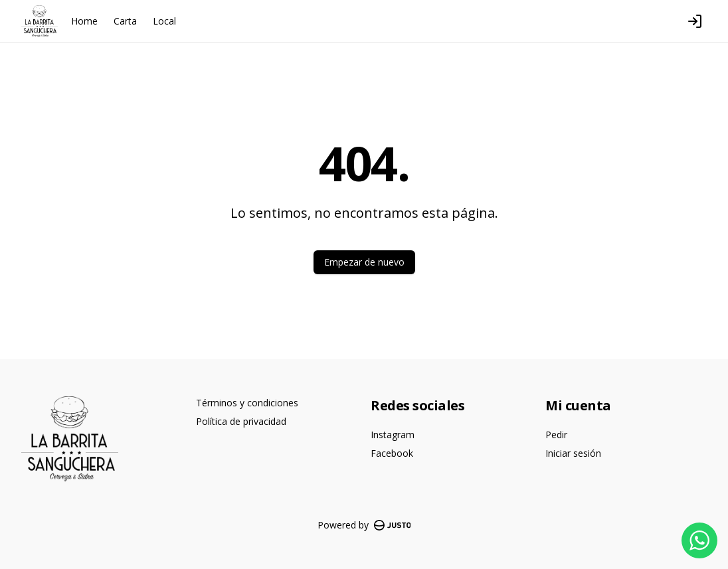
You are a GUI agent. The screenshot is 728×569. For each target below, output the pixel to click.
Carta (125, 21)
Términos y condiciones (247, 403)
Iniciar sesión (573, 453)
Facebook (392, 453)
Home (84, 21)
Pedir (556, 435)
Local (164, 21)
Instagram (393, 435)
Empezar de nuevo (364, 262)
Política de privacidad (241, 421)
